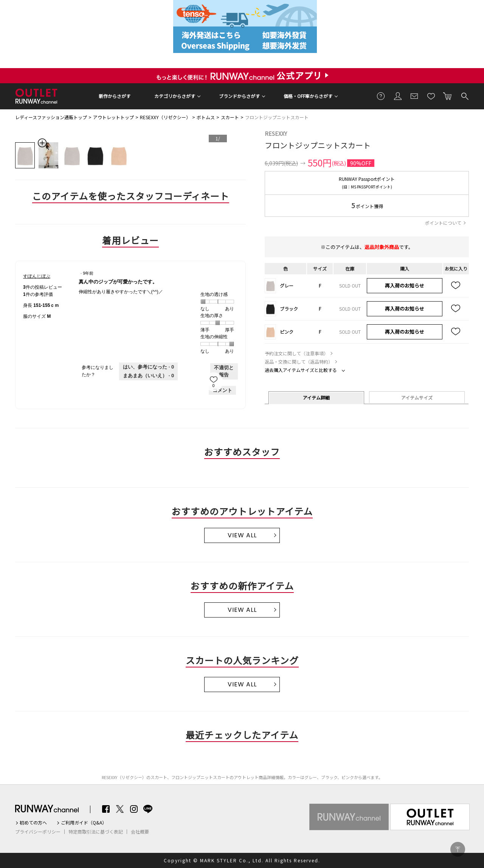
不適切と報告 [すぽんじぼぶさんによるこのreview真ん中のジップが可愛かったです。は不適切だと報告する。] (224, 371)
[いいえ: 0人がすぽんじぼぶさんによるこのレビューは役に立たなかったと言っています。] (148, 376)
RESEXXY (276, 134)
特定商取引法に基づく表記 (96, 832)
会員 (398, 96)
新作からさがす (115, 96)
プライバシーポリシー (38, 832)
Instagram (134, 809)
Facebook (106, 809)
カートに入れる (448, 96)
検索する (464, 96)
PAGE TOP (458, 849)
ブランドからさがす (239, 96)
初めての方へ (33, 823)
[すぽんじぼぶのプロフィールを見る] (37, 276)
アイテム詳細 (316, 397)
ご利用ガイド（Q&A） (84, 823)
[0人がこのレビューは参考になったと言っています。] (148, 367)
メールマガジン (414, 96)
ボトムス (206, 117)
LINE (148, 809)
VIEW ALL (242, 535)
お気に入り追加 (456, 286)
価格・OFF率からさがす (308, 96)
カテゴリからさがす (175, 96)
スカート (230, 117)
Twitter (120, 809)
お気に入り (431, 96)
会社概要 (140, 832)
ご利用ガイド (381, 96)
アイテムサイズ (417, 397)
